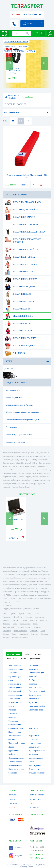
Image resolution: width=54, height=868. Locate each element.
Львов (37, 614)
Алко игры (33, 728)
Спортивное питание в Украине (19, 405)
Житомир (6, 624)
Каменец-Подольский (20, 637)
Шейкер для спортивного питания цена (22, 412)
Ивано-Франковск (20, 631)
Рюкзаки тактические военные (14, 714)
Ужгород (6, 637)
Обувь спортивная (16, 758)
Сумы (15, 624)
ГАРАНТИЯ (13, 803)
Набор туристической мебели (15, 751)
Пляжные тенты (15, 765)
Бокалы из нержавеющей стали (15, 676)
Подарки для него (19, 316)
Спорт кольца (11, 427)
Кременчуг (7, 631)
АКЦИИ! (16, 15)
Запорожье (7, 617)
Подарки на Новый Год (22, 250)
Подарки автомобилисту (23, 202)
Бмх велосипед (15, 684)
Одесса (21, 614)
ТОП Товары (12, 658)
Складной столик (16, 728)
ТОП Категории (14, 654)
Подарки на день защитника (25, 232)
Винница (6, 620)
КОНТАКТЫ (34, 808)
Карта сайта (41, 865)
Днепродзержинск (23, 627)
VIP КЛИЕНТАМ (36, 799)
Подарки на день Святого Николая (23, 240)
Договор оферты (27, 867)
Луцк (14, 634)
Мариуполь (39, 617)
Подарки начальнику (21, 279)
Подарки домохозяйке (21, 210)
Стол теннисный (36, 710)
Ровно (35, 624)
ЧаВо (23, 658)
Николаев (28, 617)
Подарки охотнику (19, 301)
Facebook (15, 848)
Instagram (15, 856)
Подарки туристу (19, 331)
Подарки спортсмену (21, 264)
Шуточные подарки (20, 346)
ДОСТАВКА (13, 795)
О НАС (32, 803)
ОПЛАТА (12, 799)
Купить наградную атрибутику (19, 435)
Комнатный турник (17, 743)
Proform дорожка (16, 688)
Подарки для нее (18, 323)
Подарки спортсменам (15, 442)
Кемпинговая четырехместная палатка (15, 702)
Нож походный (35, 688)
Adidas (9, 368)
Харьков (12, 614)
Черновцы (37, 627)
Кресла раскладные (37, 751)
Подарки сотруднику (21, 287)
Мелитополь (23, 634)
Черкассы (43, 620)
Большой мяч (34, 747)
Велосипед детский (37, 691)
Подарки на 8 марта (20, 217)
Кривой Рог (18, 617)
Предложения (35, 658)
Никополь (34, 634)
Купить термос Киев (14, 398)
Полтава (24, 620)
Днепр (29, 614)
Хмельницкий (25, 624)
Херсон (15, 620)
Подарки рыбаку (18, 294)
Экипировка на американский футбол (15, 736)
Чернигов (33, 620)
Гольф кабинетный (16, 519)
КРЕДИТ (12, 808)
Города (26, 654)
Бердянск (44, 634)
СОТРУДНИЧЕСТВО (37, 795)
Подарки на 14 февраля (21, 225)
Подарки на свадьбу (20, 338)
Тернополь (34, 631)
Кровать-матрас (15, 762)
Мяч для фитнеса (13, 390)
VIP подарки (15, 353)
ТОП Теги (37, 654)
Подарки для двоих (20, 257)
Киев (5, 614)
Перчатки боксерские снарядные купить (23, 420)
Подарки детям (17, 309)
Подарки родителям (20, 272)
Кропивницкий (8, 627)
